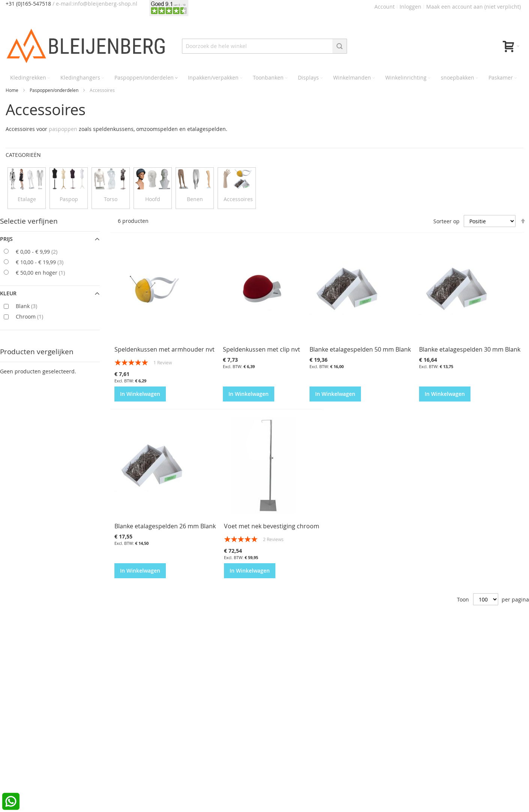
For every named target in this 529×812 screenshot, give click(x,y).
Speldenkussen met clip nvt (261, 349)
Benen (195, 199)
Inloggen (410, 7)
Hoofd (153, 199)
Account (385, 7)
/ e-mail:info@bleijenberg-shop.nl (95, 4)
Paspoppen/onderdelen (55, 90)
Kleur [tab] (8, 293)
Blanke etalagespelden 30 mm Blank (470, 349)
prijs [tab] (6, 239)
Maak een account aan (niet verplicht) (473, 7)
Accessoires (238, 199)
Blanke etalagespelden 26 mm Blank (165, 526)
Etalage (27, 199)
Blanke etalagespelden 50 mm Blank (360, 349)
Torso (111, 199)
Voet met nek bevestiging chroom (272, 526)
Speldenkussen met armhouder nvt (165, 349)
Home (13, 90)
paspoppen (63, 129)
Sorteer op (446, 221)
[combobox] (264, 46)
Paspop (69, 199)
